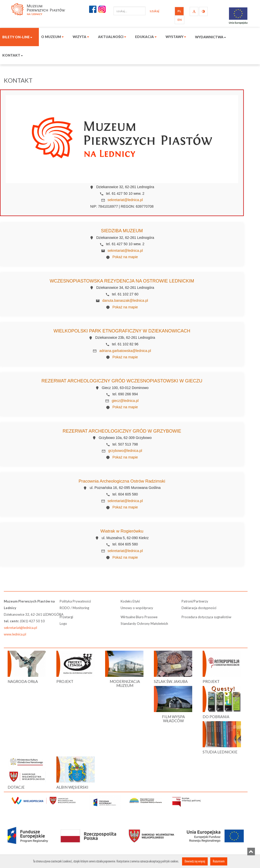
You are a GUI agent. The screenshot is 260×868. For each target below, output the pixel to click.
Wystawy (176, 37)
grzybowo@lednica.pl (125, 451)
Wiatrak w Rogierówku (122, 531)
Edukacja (146, 37)
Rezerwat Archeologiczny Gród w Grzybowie (122, 431)
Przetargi (66, 617)
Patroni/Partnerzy (195, 601)
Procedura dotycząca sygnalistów (206, 617)
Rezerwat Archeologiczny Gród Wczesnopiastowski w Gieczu (122, 381)
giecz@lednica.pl (125, 401)
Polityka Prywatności (75, 601)
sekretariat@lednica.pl (125, 200)
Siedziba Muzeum (122, 231)
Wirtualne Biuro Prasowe (139, 617)
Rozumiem (219, 861)
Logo (63, 624)
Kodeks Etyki (130, 601)
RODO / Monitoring (74, 608)
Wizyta (81, 37)
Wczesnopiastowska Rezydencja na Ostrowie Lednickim (122, 281)
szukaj (154, 11)
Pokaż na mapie (125, 257)
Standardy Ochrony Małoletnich (144, 624)
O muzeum (52, 37)
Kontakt (13, 55)
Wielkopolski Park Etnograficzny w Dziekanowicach (122, 331)
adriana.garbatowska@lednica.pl (125, 351)
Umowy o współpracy (137, 608)
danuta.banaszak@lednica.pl (125, 300)
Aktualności (112, 37)
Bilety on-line (17, 37)
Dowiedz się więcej (195, 861)
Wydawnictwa (210, 37)
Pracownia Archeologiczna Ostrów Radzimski (122, 481)
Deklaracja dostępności (199, 608)
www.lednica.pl (15, 634)
